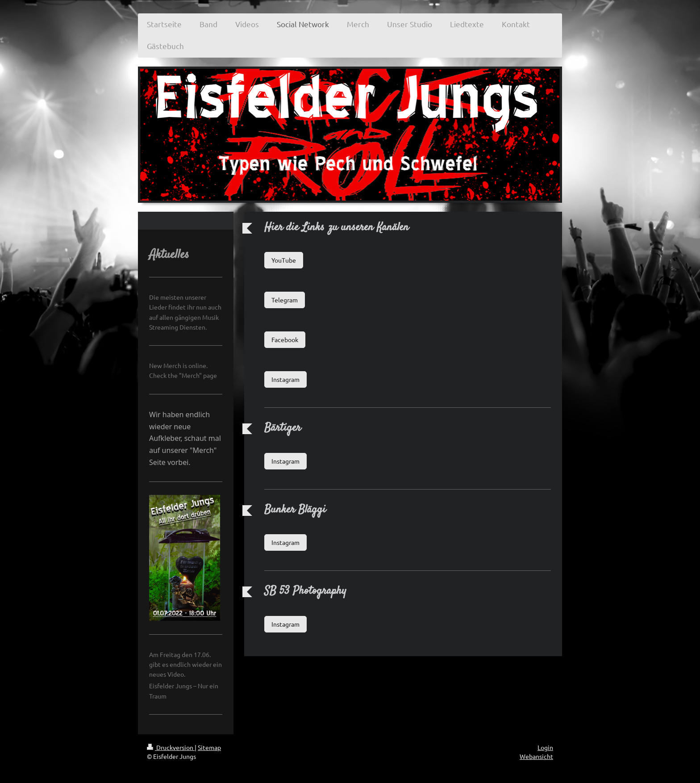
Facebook (285, 339)
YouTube (284, 260)
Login (545, 747)
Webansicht (536, 756)
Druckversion (171, 747)
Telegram (285, 300)
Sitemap (209, 747)
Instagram (285, 379)
